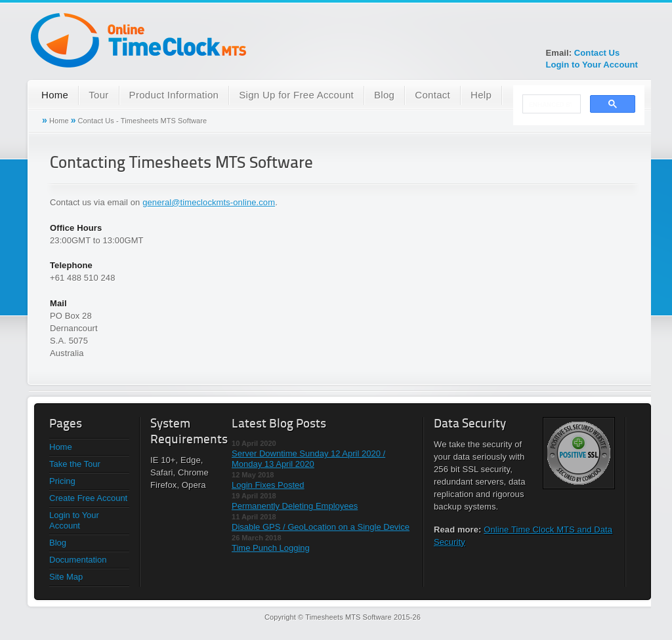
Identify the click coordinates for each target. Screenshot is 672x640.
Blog (384, 95)
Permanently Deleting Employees (295, 506)
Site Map (66, 577)
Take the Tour (75, 464)
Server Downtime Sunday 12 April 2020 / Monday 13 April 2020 (308, 459)
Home (55, 95)
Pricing (62, 481)
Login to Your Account (592, 65)
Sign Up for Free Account (296, 95)
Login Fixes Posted (268, 485)
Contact (432, 95)
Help (481, 95)
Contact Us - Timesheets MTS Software (143, 121)
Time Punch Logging (271, 548)
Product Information (174, 95)
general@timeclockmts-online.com (209, 202)
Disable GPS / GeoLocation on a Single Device (321, 527)
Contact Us (597, 53)
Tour (98, 95)
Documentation (78, 560)
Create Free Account (88, 498)
